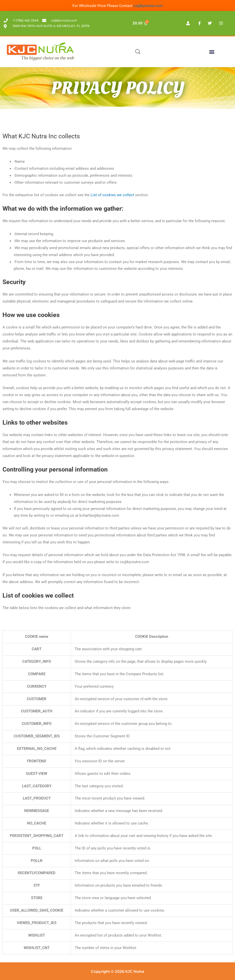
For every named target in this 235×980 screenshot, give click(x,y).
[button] (212, 52)
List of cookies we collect (112, 195)
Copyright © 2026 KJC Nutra (117, 971)
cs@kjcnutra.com (148, 6)
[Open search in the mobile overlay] (138, 52)
